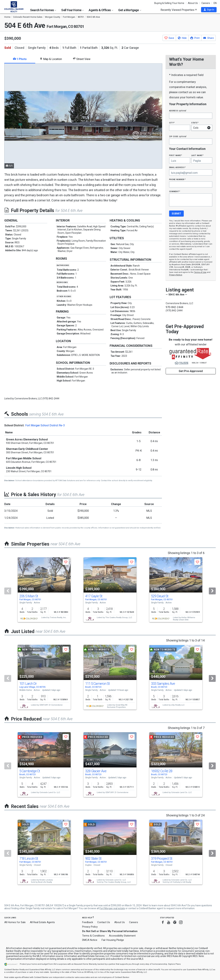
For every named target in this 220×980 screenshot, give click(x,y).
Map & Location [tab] (51, 59)
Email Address (177, 167)
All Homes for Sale (15, 922)
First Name (176, 155)
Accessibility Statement (122, 936)
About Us (193, 3)
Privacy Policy (90, 927)
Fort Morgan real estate (112, 908)
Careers (206, 3)
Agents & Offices (101, 10)
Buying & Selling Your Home (169, 3)
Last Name (197, 155)
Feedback (88, 922)
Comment (175, 191)
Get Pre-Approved (191, 371)
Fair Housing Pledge (113, 940)
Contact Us (104, 922)
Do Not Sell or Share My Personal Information (110, 931)
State (195, 123)
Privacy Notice (176, 275)
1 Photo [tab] (20, 59)
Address (178, 111)
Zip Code (178, 136)
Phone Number (177, 179)
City (172, 123)
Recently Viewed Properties (179, 10)
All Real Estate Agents (42, 922)
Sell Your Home (72, 10)
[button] (209, 10)
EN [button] (215, 3)
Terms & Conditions (93, 936)
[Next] (212, 591)
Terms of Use (200, 272)
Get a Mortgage (130, 10)
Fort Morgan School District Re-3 (45, 425)
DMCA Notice (90, 940)
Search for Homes (43, 10)
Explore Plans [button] (174, 964)
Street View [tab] (82, 59)
